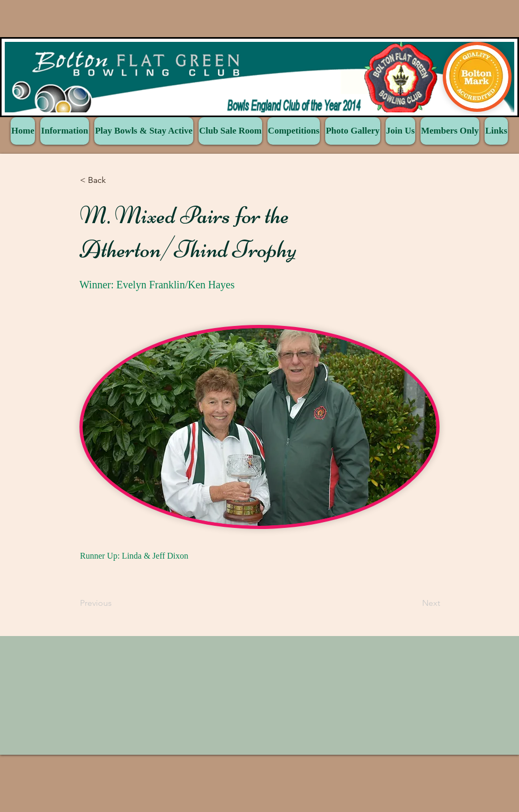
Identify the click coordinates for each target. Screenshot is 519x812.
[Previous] (115, 603)
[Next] (414, 603)
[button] (115, 180)
